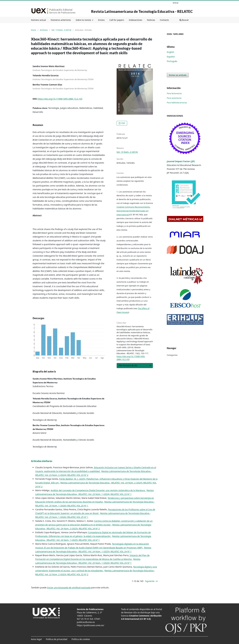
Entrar (176, 3)
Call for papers (117, 20)
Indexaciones (135, 20)
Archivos (44, 30)
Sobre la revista (84, 20)
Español (171, 57)
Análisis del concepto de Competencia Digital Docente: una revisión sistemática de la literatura (98, 490)
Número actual (38, 20)
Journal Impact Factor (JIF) (181, 161)
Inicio (33, 30)
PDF (123, 123)
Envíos (101, 20)
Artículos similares (42, 461)
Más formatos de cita (128, 365)
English (170, 52)
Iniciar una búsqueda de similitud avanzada (69, 588)
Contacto (164, 20)
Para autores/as (174, 98)
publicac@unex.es (86, 622)
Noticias (151, 20)
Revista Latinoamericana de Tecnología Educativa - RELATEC (142, 11)
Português (172, 61)
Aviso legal (36, 639)
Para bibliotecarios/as (177, 103)
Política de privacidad (57, 639)
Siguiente (150, 581)
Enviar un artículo (178, 75)
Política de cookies (81, 639)
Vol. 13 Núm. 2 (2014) (61, 30)
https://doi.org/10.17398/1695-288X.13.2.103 (60, 99)
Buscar (184, 20)
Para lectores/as (174, 93)
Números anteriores (61, 20)
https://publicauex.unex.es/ (91, 625)
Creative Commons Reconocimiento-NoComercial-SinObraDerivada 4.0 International (134, 211)
